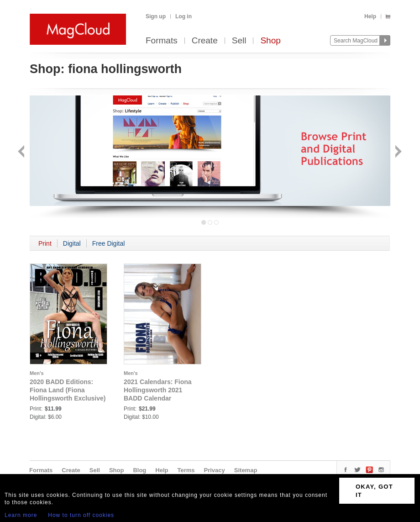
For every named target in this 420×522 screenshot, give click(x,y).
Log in (184, 16)
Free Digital (109, 243)
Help (370, 16)
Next (397, 152)
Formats (162, 41)
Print (45, 243)
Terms (186, 470)
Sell (239, 41)
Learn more (21, 515)
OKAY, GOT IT (374, 491)
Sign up (156, 16)
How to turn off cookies (81, 515)
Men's (37, 373)
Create (205, 41)
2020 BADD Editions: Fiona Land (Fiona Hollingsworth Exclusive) (68, 390)
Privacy (215, 470)
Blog (139, 470)
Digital (72, 243)
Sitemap (246, 470)
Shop (270, 41)
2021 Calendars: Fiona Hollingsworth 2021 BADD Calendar (158, 390)
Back (22, 152)
